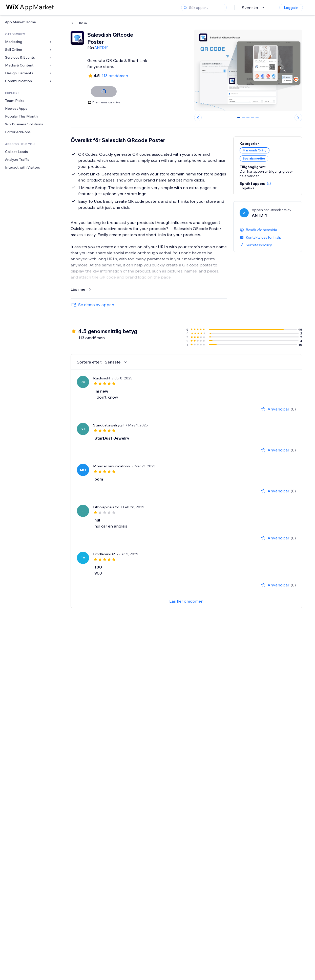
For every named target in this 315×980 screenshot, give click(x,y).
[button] (269, 184)
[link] (29, 22)
